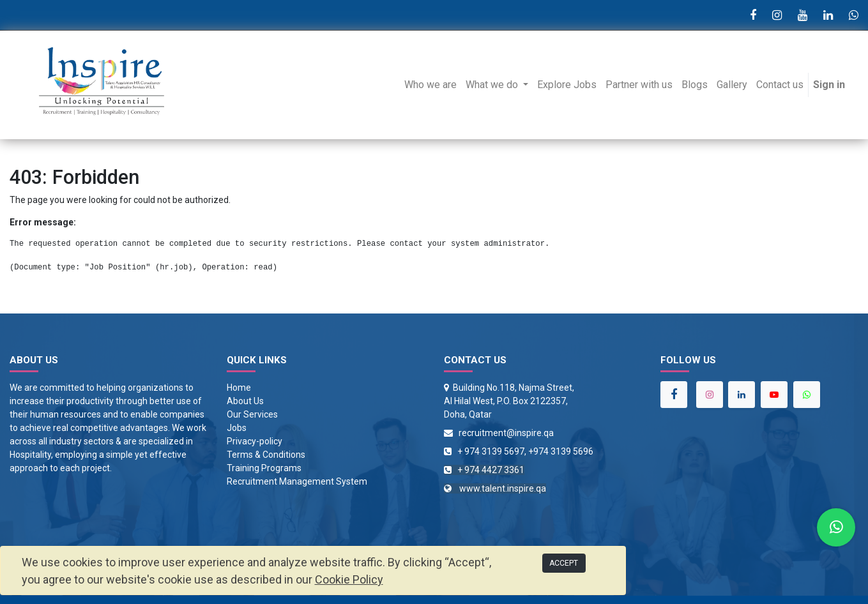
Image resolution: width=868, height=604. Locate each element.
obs (239, 428)
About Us (245, 401)
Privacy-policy (255, 441)
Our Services (252, 414)
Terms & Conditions (266, 455)
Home (239, 388)
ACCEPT (564, 563)
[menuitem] (430, 85)
